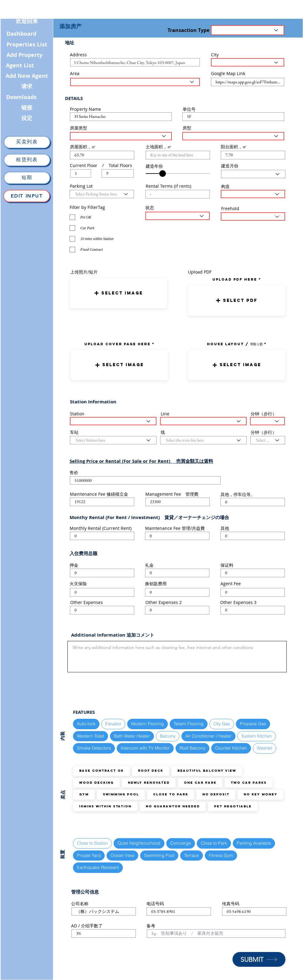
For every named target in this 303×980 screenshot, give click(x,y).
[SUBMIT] (259, 959)
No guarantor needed (173, 806)
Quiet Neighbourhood (139, 843)
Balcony (168, 736)
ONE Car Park (200, 783)
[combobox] (135, 62)
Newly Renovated (149, 783)
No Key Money (260, 794)
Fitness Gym (221, 855)
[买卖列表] (27, 142)
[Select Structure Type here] (253, 194)
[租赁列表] (27, 160)
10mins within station (105, 806)
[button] (118, 293)
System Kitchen (257, 736)
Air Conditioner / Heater (208, 736)
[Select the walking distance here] (267, 421)
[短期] (27, 178)
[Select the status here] (178, 216)
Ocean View (122, 855)
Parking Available (254, 843)
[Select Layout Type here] (233, 136)
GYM (84, 794)
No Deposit (216, 794)
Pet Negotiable (233, 806)
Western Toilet (90, 736)
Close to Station (92, 843)
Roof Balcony (192, 748)
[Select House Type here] (121, 136)
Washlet (264, 748)
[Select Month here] (253, 174)
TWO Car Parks (248, 783)
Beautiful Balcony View (207, 771)
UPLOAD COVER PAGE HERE (117, 344)
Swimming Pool (121, 794)
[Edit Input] (27, 196)
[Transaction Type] (248, 30)
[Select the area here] (135, 82)
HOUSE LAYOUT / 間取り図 (235, 344)
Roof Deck (150, 771)
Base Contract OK (101, 771)
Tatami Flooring (188, 724)
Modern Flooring (147, 724)
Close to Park (170, 794)
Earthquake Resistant (98, 867)
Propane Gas (253, 724)
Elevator (113, 724)
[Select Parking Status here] (102, 194)
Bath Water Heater (132, 736)
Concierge (180, 843)
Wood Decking (96, 783)
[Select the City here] (248, 62)
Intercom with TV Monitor (145, 748)
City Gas (222, 724)
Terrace (191, 855)
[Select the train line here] (203, 421)
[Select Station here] (113, 421)
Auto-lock (86, 724)
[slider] (163, 174)
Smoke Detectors (94, 748)
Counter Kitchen (231, 748)
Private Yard (89, 855)
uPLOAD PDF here (236, 279)
